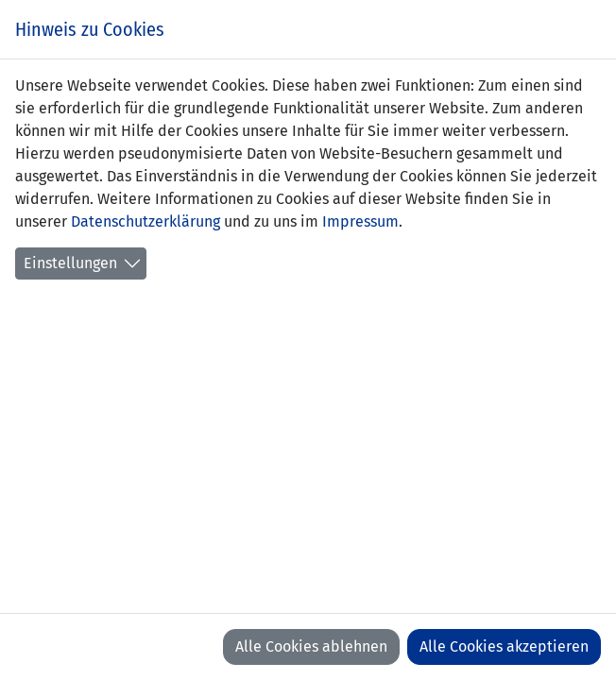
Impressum (360, 221)
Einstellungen (70, 263)
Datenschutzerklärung (145, 221)
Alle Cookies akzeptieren (504, 646)
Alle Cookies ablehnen (311, 646)
